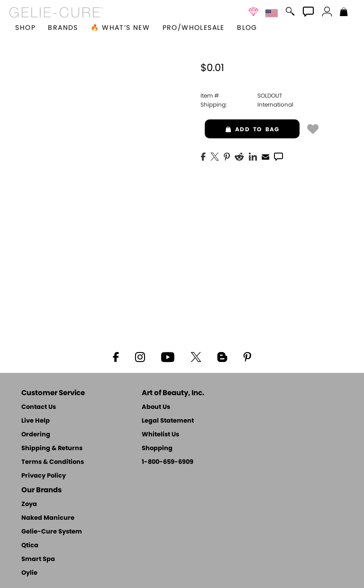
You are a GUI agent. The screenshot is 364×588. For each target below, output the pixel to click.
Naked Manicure (48, 518)
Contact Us (39, 407)
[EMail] (265, 156)
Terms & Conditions (53, 462)
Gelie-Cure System (52, 532)
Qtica (30, 546)
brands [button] (63, 28)
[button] (56, 12)
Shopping (157, 448)
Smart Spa (38, 559)
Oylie (29, 573)
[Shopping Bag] (344, 13)
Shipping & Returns (52, 448)
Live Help (36, 421)
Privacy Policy (44, 476)
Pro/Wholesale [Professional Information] (194, 28)
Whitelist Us (160, 435)
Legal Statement (168, 421)
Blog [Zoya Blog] (247, 28)
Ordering (36, 435)
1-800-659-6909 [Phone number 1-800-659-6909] (168, 462)
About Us (156, 407)
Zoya (29, 504)
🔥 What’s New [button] (120, 28)
